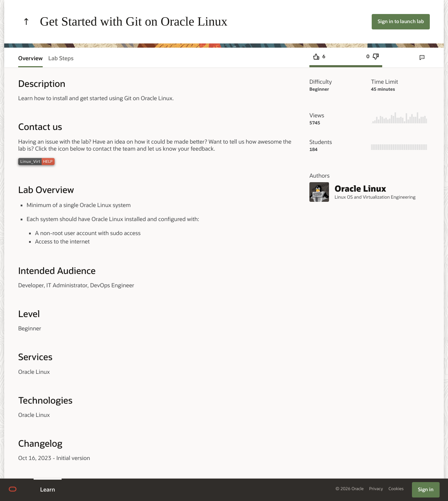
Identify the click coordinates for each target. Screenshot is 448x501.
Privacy (376, 489)
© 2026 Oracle (350, 489)
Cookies (396, 489)
